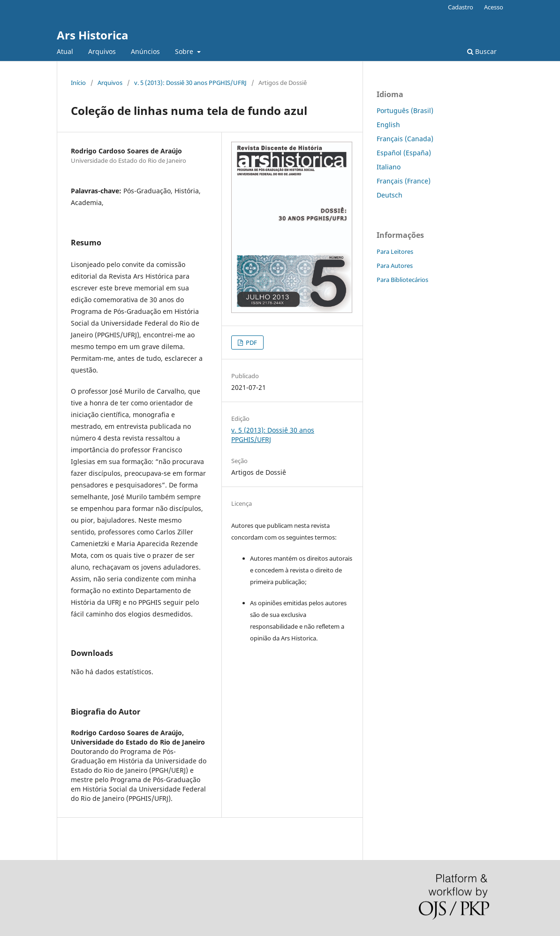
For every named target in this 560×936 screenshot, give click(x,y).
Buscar (482, 51)
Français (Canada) (405, 139)
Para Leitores (395, 251)
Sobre (185, 51)
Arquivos (102, 51)
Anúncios (145, 51)
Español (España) (404, 153)
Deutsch (390, 195)
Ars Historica (93, 35)
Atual (65, 51)
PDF (251, 342)
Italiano (389, 167)
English (388, 125)
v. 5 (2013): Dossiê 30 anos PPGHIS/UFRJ (190, 83)
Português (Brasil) (405, 110)
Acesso (494, 7)
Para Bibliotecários (402, 280)
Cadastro (461, 7)
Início (78, 83)
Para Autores (395, 266)
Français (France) (404, 181)
